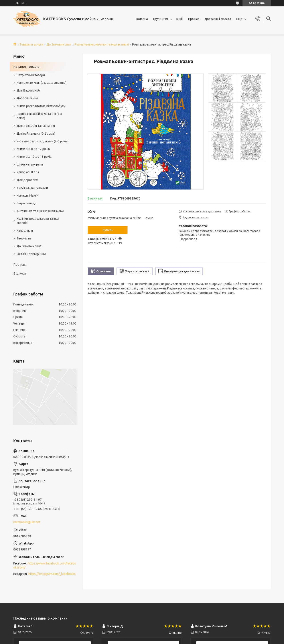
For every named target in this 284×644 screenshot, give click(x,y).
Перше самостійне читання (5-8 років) (39, 116)
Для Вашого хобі (29, 90)
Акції (179, 19)
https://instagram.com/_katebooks (52, 574)
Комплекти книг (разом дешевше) (41, 83)
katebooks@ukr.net (27, 522)
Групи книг (161, 19)
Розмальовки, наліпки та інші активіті (102, 44)
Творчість (24, 238)
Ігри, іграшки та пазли (32, 188)
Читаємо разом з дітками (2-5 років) (43, 141)
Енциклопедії (27, 203)
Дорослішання (27, 98)
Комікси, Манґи (28, 195)
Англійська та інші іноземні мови (40, 211)
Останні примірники (31, 254)
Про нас (194, 19)
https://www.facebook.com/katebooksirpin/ (45, 565)
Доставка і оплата (218, 19)
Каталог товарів (26, 67)
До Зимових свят (59, 44)
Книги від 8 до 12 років (33, 149)
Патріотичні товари (31, 75)
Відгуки (20, 273)
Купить (108, 230)
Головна (142, 19)
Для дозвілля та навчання (36, 126)
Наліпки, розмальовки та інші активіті (38, 221)
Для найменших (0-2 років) (36, 134)
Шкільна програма (30, 164)
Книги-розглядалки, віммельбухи (41, 106)
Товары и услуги (31, 44)
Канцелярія (25, 231)
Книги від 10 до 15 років (34, 157)
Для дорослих (27, 180)
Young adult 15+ (28, 172)
